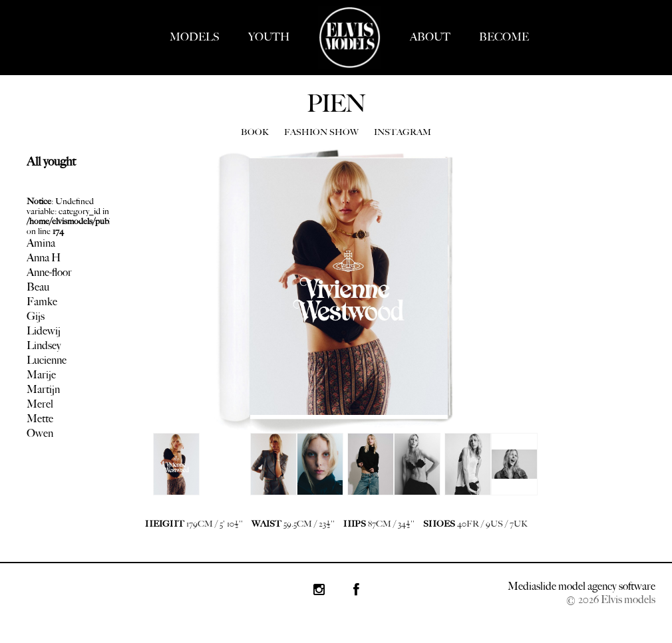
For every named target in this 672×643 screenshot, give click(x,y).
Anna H (44, 258)
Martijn (43, 389)
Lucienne (47, 360)
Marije (41, 375)
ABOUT (430, 37)
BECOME (504, 37)
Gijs (36, 316)
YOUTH (269, 37)
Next (160, 474)
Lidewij (44, 331)
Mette (40, 419)
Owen (40, 433)
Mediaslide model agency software (582, 586)
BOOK (255, 132)
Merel (40, 404)
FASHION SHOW (321, 132)
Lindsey (44, 345)
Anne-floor (49, 272)
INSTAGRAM (403, 132)
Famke (42, 302)
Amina (41, 243)
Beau (38, 287)
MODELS (195, 37)
